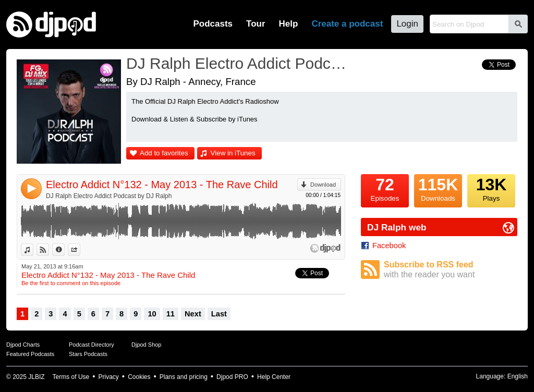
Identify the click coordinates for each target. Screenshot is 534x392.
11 (171, 314)
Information (64, 250)
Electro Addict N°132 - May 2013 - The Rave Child (162, 185)
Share (80, 250)
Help (289, 24)
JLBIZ (36, 377)
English (518, 376)
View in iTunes (233, 153)
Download (323, 185)
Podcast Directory (92, 345)
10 (152, 314)
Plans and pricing (184, 377)
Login (407, 24)
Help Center (274, 377)
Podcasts (213, 24)
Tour (256, 24)
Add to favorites (164, 153)
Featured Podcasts (30, 354)
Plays (491, 188)
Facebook (389, 246)
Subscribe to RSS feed (451, 270)
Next (193, 314)
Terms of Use (71, 377)
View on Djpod (49, 250)
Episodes (385, 188)
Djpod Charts (23, 345)
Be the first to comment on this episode (71, 283)
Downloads (438, 188)
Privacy (109, 377)
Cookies (139, 377)
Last (219, 314)
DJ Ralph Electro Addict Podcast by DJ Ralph (109, 196)
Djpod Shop (147, 345)
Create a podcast (347, 24)
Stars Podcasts (88, 354)
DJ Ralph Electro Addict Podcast (238, 63)
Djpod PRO (232, 377)
